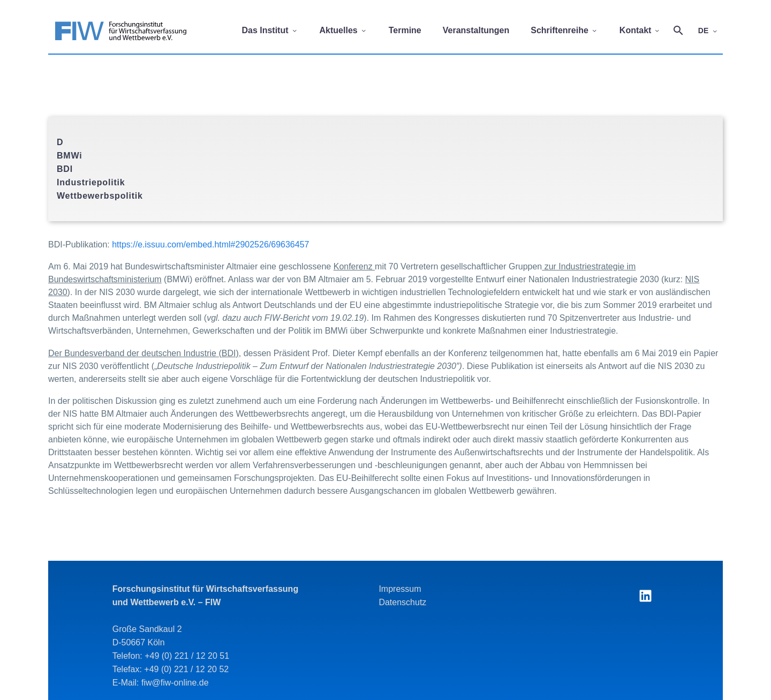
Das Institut (270, 30)
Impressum (400, 589)
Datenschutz (402, 602)
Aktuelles (343, 30)
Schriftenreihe (564, 30)
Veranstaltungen (476, 30)
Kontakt (640, 30)
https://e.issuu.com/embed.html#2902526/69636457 (210, 244)
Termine (405, 30)
